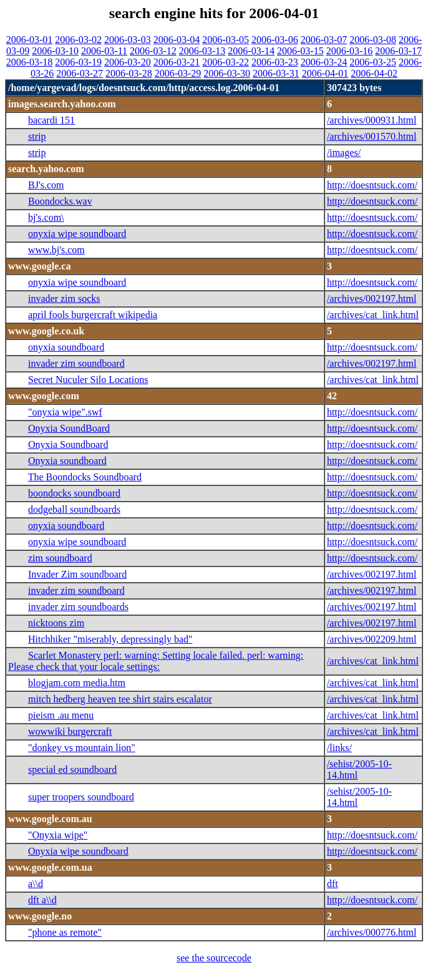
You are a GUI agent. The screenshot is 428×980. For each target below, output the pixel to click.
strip (37, 136)
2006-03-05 (226, 40)
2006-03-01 (30, 40)
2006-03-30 (227, 73)
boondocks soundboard (74, 493)
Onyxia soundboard (67, 461)
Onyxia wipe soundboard (78, 851)
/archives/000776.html (372, 932)
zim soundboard (60, 558)
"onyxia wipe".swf (65, 412)
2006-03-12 (153, 51)
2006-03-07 (324, 40)
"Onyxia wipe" (58, 835)
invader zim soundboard (76, 363)
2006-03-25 (373, 62)
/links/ (339, 748)
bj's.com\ (46, 217)
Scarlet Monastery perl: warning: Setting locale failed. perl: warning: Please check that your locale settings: (156, 661)
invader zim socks (64, 298)
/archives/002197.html (372, 298)
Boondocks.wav (60, 201)
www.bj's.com (56, 250)
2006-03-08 (373, 40)
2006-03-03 (128, 40)
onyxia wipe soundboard (77, 234)
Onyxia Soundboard (68, 444)
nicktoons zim (56, 623)
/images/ (344, 153)
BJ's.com (46, 185)
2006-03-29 (178, 73)
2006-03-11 (104, 51)
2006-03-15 (300, 51)
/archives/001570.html (372, 136)
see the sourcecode (214, 958)
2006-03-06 (275, 40)
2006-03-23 (275, 62)
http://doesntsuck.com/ (372, 185)
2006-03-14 (251, 51)
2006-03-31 (276, 73)
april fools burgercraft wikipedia (93, 315)
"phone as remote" (65, 932)
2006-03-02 (78, 40)
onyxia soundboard (66, 347)
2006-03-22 (226, 62)
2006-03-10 (55, 51)
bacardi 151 (51, 120)
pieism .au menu (61, 715)
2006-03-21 (177, 62)
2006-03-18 (30, 62)
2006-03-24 (324, 62)
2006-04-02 (374, 73)
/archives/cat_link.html (373, 315)
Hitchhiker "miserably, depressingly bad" (110, 639)
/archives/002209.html (372, 639)
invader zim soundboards (78, 607)
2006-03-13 (202, 51)
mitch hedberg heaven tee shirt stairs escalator (120, 699)
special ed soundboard (72, 769)
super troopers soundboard (81, 797)
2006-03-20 (128, 62)
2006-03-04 (177, 40)
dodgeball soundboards (74, 509)
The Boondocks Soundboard (85, 477)
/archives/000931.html (372, 120)
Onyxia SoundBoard (69, 428)
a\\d (36, 884)
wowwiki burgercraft (70, 731)
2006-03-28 (129, 73)
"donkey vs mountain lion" (82, 748)
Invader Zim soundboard (77, 574)
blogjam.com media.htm (77, 683)
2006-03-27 (80, 73)
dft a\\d (42, 900)
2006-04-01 (325, 73)
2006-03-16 (350, 51)
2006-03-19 (78, 62)
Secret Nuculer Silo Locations (88, 380)
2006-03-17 (398, 51)
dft (333, 884)
